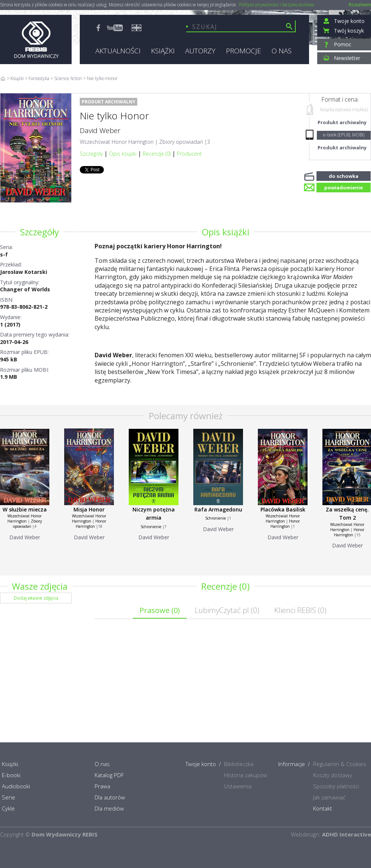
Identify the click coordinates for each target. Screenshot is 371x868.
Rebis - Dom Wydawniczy (36, 39)
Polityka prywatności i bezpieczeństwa (277, 5)
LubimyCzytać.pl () (227, 610)
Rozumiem (360, 5)
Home (3, 78)
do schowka (344, 175)
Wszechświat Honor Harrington (117, 142)
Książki (17, 78)
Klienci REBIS (300, 610)
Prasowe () (160, 610)
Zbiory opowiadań (181, 142)
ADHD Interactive (347, 834)
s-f (4, 254)
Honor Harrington (91, 524)
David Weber (100, 130)
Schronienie (151, 527)
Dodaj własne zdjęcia (36, 598)
